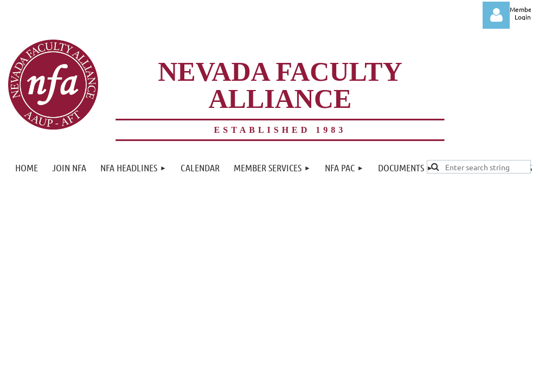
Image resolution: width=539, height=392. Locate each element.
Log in (496, 15)
